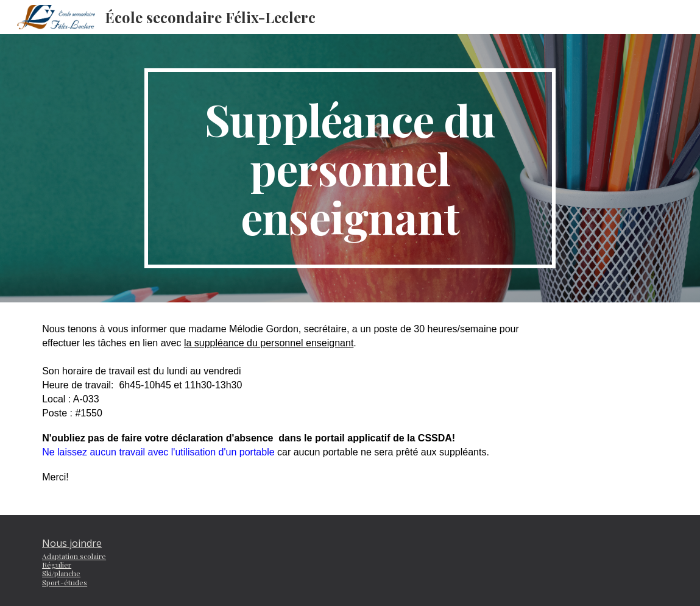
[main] (350, 168)
